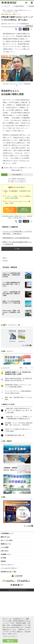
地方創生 (6, 261)
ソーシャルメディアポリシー (9, 615)
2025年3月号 (29, 26)
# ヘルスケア (6, 6)
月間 (31, 415)
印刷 (26, 29)
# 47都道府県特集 (19, 6)
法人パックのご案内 (7, 588)
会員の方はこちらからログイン (24, 210)
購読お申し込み (5, 584)
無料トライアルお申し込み (10, 210)
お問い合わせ (5, 598)
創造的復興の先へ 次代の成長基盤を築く (16, 238)
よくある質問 (5, 595)
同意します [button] (10, 641)
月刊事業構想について (7, 581)
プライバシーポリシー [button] (10, 636)
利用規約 (3, 609)
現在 (21, 415)
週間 (26, 415)
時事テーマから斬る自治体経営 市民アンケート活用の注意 (17, 243)
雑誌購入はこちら (6, 591)
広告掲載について (6, 602)
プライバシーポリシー (7, 612)
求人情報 (3, 605)
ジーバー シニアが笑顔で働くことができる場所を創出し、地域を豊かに (17, 233)
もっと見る (17, 249)
